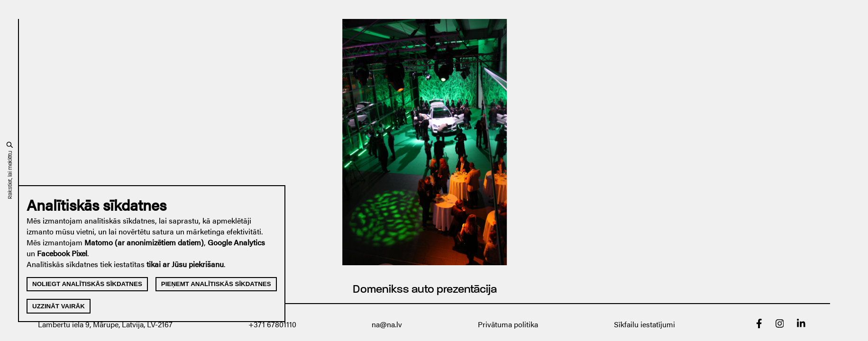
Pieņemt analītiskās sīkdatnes (216, 284)
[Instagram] (780, 325)
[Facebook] (759, 325)
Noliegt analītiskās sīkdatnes (87, 284)
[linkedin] (801, 325)
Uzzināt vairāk (59, 306)
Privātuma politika (508, 324)
